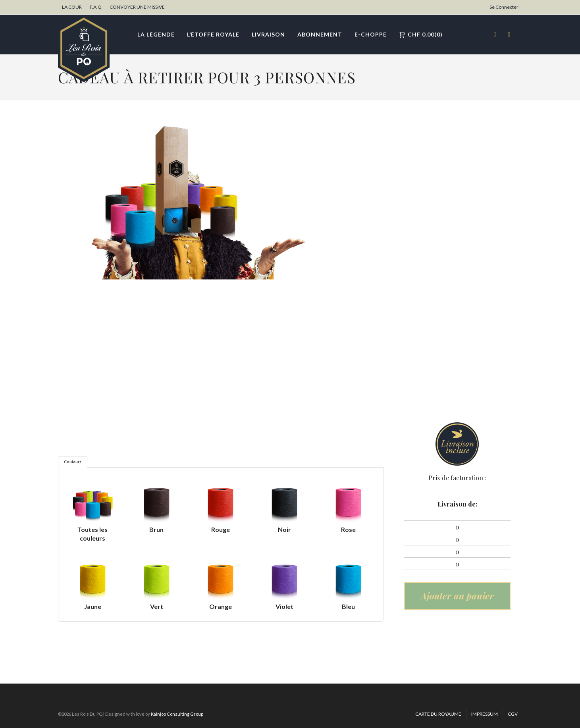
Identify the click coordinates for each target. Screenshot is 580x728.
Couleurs (73, 462)
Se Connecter (504, 7)
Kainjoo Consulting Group (177, 714)
